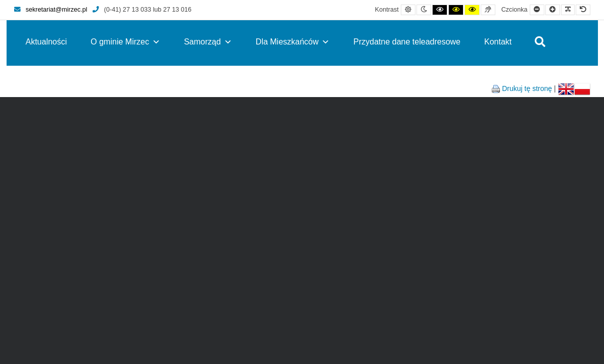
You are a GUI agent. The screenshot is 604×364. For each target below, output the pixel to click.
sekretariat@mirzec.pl (51, 10)
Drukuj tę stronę (527, 88)
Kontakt (498, 42)
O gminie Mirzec (125, 42)
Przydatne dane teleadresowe (407, 42)
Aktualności (47, 42)
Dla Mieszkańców (293, 42)
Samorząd (208, 42)
